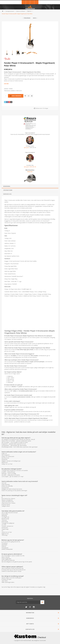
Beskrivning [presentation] (7, 186)
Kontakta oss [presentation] (7, 194)
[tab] (30, 186)
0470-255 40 (33, 167)
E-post (27, 148)
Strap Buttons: (8, 284)
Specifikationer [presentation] (8, 190)
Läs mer (6, 84)
